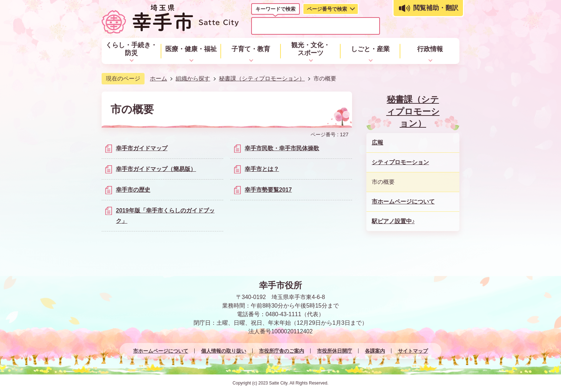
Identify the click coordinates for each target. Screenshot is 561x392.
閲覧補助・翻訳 (436, 8)
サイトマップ (413, 351)
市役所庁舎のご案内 (282, 351)
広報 (377, 143)
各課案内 (375, 351)
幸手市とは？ (262, 169)
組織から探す (193, 79)
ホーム (158, 79)
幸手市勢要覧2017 (268, 190)
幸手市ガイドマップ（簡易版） (156, 169)
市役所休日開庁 (335, 351)
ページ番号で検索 (327, 9)
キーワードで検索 (275, 9)
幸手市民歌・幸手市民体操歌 (282, 148)
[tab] (275, 10)
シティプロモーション (400, 162)
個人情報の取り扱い (224, 351)
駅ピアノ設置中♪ (393, 221)
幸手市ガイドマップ (142, 148)
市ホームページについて (403, 202)
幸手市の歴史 (133, 190)
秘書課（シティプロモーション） (262, 79)
